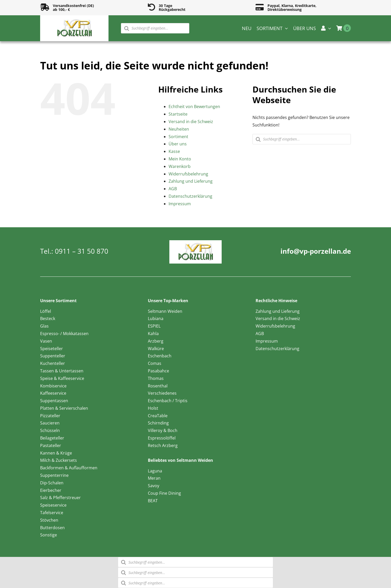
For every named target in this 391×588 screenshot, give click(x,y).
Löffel (46, 311)
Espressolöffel (162, 438)
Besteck (48, 318)
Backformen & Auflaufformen (69, 468)
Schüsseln (50, 430)
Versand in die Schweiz (191, 122)
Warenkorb (180, 166)
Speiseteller (52, 349)
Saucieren (50, 423)
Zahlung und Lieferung (191, 181)
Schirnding (158, 423)
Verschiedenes (162, 393)
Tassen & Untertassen (62, 371)
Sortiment (178, 137)
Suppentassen (54, 401)
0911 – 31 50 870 (82, 251)
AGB (173, 189)
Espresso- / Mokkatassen (64, 334)
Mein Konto (180, 159)
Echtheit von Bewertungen (194, 107)
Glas (44, 326)
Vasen (46, 341)
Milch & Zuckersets (59, 460)
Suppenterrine (54, 475)
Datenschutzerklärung (190, 196)
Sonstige (49, 535)
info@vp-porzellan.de (316, 251)
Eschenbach (160, 356)
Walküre (156, 349)
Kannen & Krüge (56, 453)
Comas (155, 363)
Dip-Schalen (52, 483)
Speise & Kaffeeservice (62, 378)
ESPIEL (154, 326)
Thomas (156, 378)
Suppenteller (53, 356)
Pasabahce (158, 371)
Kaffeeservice (53, 393)
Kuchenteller (53, 363)
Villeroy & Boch (163, 430)
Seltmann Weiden (165, 311)
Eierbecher (51, 490)
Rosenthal (158, 386)
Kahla (153, 334)
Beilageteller (52, 438)
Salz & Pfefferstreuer (60, 498)
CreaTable (158, 416)
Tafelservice (52, 513)
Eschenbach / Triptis (168, 401)
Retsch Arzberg (163, 445)
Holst (153, 408)
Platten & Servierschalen (64, 408)
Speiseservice (53, 505)
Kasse (174, 151)
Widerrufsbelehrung (188, 174)
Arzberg (156, 341)
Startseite (178, 114)
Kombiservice (53, 386)
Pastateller (51, 445)
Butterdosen (52, 528)
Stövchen (49, 520)
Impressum (180, 204)
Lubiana (156, 318)
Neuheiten (179, 129)
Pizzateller (50, 416)
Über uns (178, 144)
